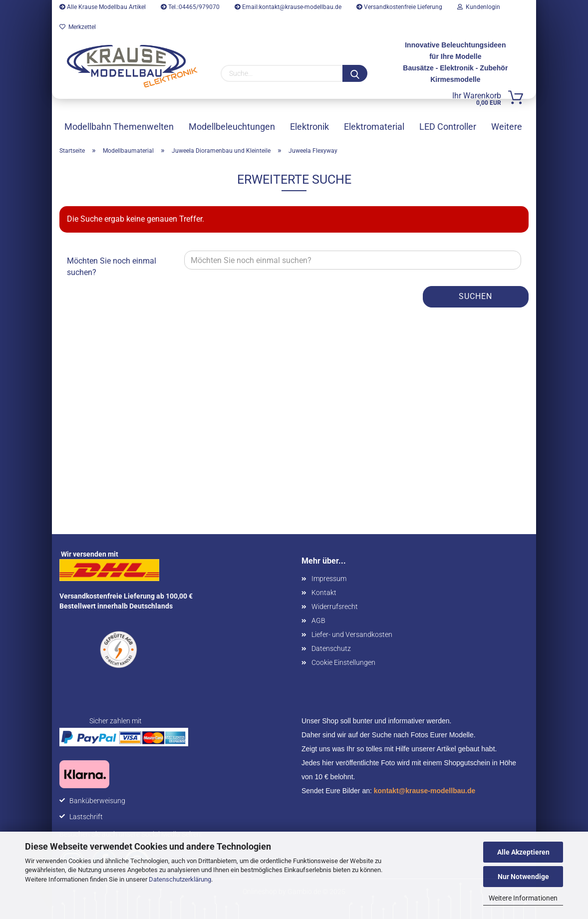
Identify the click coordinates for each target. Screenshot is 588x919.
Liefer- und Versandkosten (352, 634)
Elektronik (309, 127)
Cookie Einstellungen (343, 662)
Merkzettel (78, 27)
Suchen (475, 296)
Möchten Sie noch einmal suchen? (112, 267)
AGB (318, 620)
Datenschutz (331, 648)
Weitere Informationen (523, 898)
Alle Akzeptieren (523, 852)
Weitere (507, 127)
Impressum (329, 579)
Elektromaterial (374, 127)
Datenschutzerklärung (180, 879)
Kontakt (324, 593)
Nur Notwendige (523, 877)
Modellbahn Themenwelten (119, 127)
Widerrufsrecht (335, 607)
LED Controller (448, 127)
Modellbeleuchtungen (232, 127)
